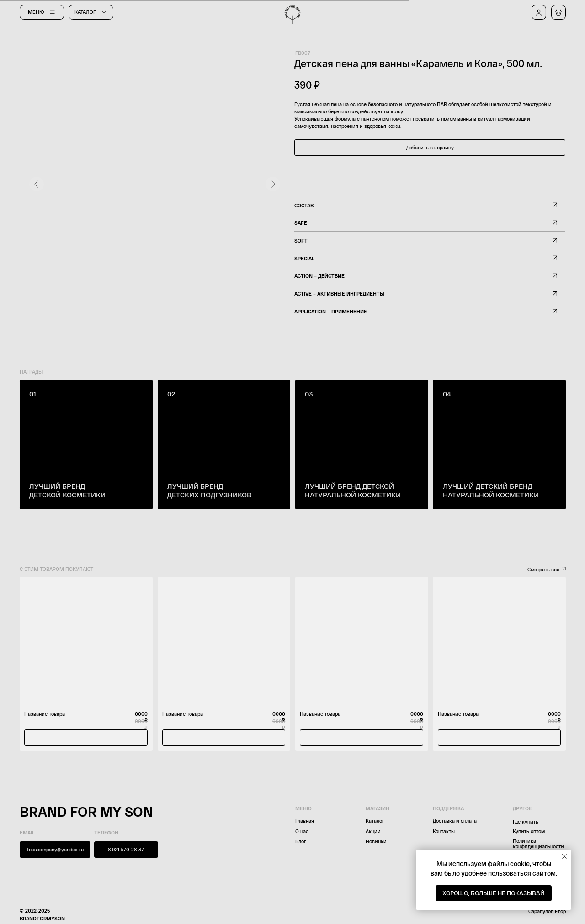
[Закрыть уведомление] (564, 856)
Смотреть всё (543, 569)
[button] (539, 12)
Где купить (526, 821)
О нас (302, 831)
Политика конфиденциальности (538, 843)
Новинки (376, 841)
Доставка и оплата (455, 821)
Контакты (444, 831)
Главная (305, 821)
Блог (301, 841)
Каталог (375, 821)
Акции (373, 831)
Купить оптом (529, 831)
